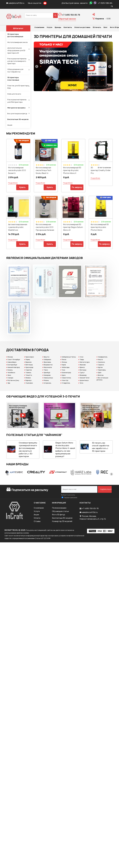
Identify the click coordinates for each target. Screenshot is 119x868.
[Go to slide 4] (74, 90)
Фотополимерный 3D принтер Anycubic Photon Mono (100, 227)
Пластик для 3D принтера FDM (18, 87)
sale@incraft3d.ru (15, 3)
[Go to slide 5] (76, 90)
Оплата (37, 518)
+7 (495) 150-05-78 (90, 508)
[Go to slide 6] (77, 90)
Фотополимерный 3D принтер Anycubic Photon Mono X (72, 170)
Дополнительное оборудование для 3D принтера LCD (16, 50)
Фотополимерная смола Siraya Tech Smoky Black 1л (43, 170)
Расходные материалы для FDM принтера (17, 101)
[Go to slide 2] (71, 89)
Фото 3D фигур (59, 515)
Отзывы (37, 521)
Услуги (37, 511)
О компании (39, 508)
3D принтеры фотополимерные (15, 35)
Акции (10, 125)
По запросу (77, 187)
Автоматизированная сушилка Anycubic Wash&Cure (18, 227)
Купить (22, 187)
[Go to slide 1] (69, 90)
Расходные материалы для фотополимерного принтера (17, 61)
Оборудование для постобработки (15, 71)
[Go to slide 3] (72, 90)
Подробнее (13, 183)
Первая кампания (70, 498)
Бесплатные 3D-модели (18, 119)
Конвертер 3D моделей (62, 521)
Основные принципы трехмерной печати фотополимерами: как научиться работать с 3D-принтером (28, 450)
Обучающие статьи (60, 511)
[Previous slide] (37, 66)
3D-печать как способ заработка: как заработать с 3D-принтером (101, 447)
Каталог (18, 28)
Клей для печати (14, 94)
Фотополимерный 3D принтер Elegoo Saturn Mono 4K (73, 227)
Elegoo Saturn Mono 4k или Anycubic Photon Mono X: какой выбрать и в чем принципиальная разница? (65, 450)
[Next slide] (110, 66)
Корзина (100, 19)
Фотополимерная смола (17, 42)
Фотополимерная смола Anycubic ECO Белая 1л (17, 170)
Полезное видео (59, 508)
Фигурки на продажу (16, 108)
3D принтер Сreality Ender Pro (101, 170)
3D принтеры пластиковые (13, 79)
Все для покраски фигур (17, 114)
